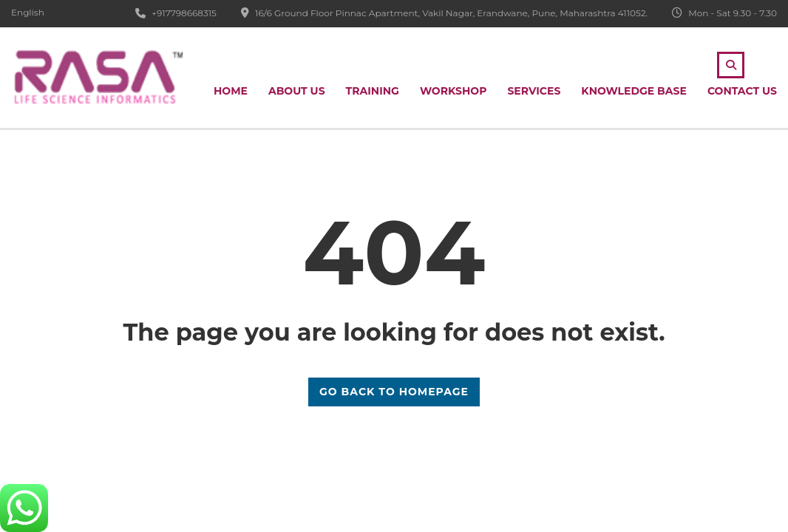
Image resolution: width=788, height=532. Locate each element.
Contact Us (742, 91)
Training (373, 91)
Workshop (454, 91)
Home (231, 91)
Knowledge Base (634, 91)
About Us (297, 91)
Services (534, 91)
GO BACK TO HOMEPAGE (394, 392)
